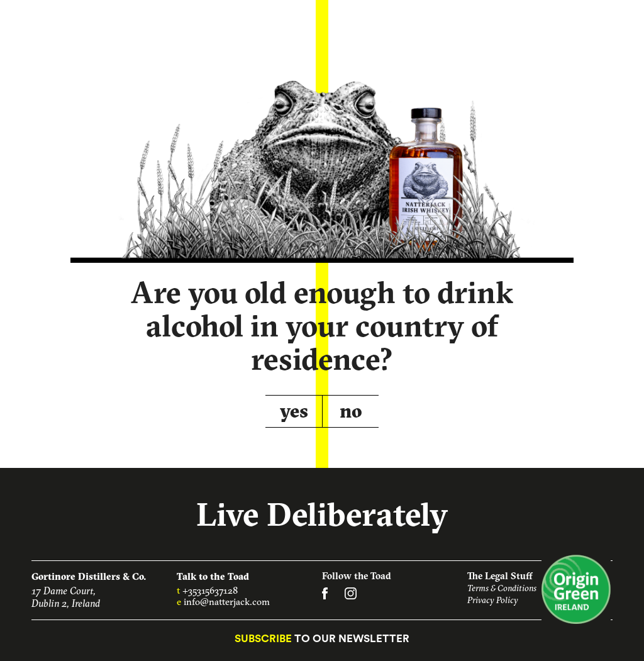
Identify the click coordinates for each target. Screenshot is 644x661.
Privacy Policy (493, 600)
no (351, 411)
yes (294, 411)
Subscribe (263, 639)
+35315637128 (210, 590)
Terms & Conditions (502, 588)
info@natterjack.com (227, 602)
